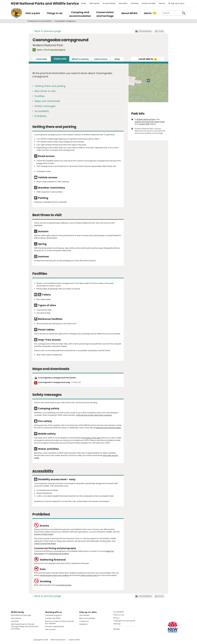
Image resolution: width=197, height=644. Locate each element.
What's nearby (80, 59)
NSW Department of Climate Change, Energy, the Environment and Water (25, 626)
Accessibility (42, 111)
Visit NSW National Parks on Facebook (13, 640)
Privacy (116, 618)
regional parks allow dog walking (54, 575)
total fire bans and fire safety (108, 428)
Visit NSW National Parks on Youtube (25, 640)
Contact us (84, 621)
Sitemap (117, 624)
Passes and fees (149, 3)
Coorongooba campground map (60, 382)
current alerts (58, 50)
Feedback (83, 624)
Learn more (101, 59)
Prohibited (41, 116)
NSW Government (58, 640)
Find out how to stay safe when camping (94, 415)
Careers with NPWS (53, 618)
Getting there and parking (50, 86)
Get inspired (94, 3)
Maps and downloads (47, 101)
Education (123, 3)
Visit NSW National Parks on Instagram (19, 640)
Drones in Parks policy (44, 534)
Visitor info (60, 59)
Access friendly (109, 3)
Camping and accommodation (39, 21)
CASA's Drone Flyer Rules (45, 544)
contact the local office (59, 554)
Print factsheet (145, 31)
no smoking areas (63, 585)
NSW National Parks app (21, 615)
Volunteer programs (53, 615)
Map (117, 59)
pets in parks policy (89, 575)
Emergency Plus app (91, 438)
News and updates (87, 618)
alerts (148, 59)
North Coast (160, 122)
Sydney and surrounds (144, 122)
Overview (42, 59)
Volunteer (135, 3)
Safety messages (45, 106)
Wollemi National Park (146, 119)
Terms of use (119, 615)
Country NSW (144, 124)
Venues (162, 3)
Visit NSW (15, 621)
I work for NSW (74, 640)
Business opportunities (55, 626)
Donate (116, 629)
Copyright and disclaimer (124, 621)
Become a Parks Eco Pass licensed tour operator (60, 622)
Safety (84, 3)
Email (161, 31)
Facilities (40, 96)
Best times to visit (45, 91)
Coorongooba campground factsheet (57, 378)
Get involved (50, 629)
